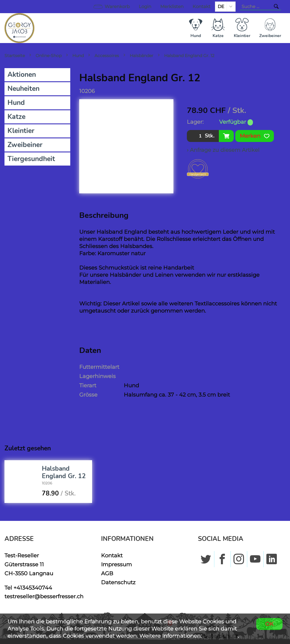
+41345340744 (33, 588)
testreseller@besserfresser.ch (44, 596)
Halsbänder (142, 56)
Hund (78, 56)
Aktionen (22, 75)
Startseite (15, 56)
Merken (255, 136)
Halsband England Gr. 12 (189, 56)
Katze (16, 117)
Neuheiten (23, 89)
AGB (107, 573)
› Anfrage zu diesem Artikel (223, 150)
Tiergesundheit (31, 159)
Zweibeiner (25, 145)
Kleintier (21, 131)
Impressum (116, 564)
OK (269, 624)
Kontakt (202, 7)
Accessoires (107, 56)
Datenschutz (118, 582)
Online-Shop (49, 56)
